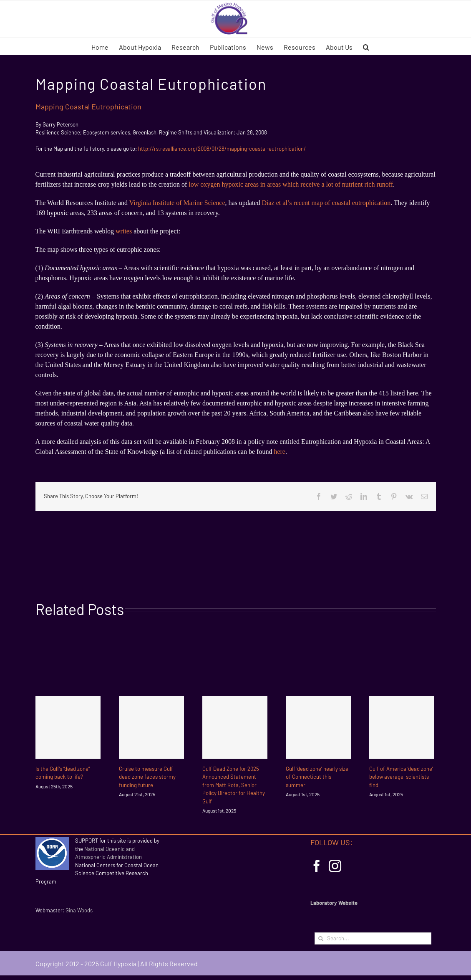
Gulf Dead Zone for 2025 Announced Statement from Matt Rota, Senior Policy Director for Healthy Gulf (234, 785)
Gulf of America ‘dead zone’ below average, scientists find (401, 777)
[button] (366, 46)
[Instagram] (335, 866)
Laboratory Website (334, 903)
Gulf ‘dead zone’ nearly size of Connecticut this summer (317, 777)
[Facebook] (317, 866)
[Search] (321, 938)
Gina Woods (79, 910)
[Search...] (373, 938)
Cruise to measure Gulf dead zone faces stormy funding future (147, 777)
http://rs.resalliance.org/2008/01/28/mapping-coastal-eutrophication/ (222, 149)
